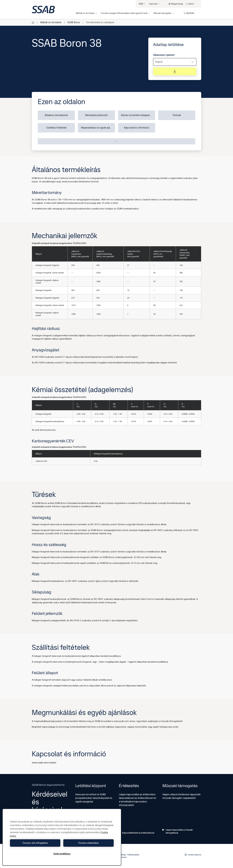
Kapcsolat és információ (137, 128)
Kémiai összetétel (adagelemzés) (138, 115)
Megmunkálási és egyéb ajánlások (98, 128)
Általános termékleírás (56, 115)
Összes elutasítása (88, 843)
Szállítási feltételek (56, 128)
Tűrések (177, 115)
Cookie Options (193, 855)
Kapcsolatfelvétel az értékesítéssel (137, 833)
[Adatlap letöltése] (175, 71)
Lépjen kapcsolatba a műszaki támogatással (178, 831)
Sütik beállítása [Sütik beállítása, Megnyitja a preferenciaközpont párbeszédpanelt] (62, 854)
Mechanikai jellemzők (96, 115)
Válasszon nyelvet (164, 55)
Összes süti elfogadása (35, 843)
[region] (62, 837)
